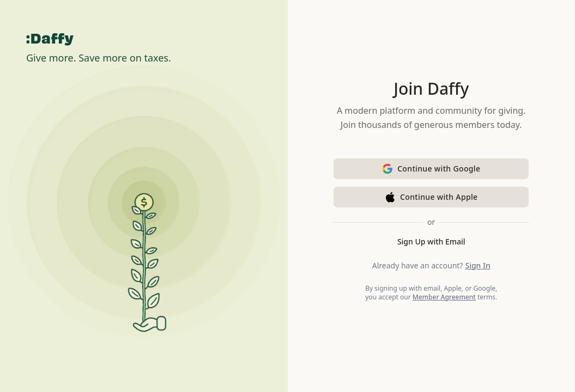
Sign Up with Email (431, 241)
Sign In (477, 265)
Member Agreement (444, 297)
